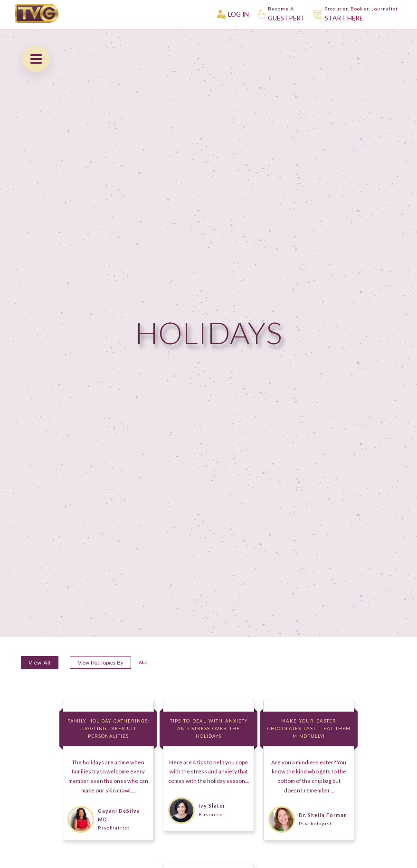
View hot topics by (100, 663)
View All (40, 663)
